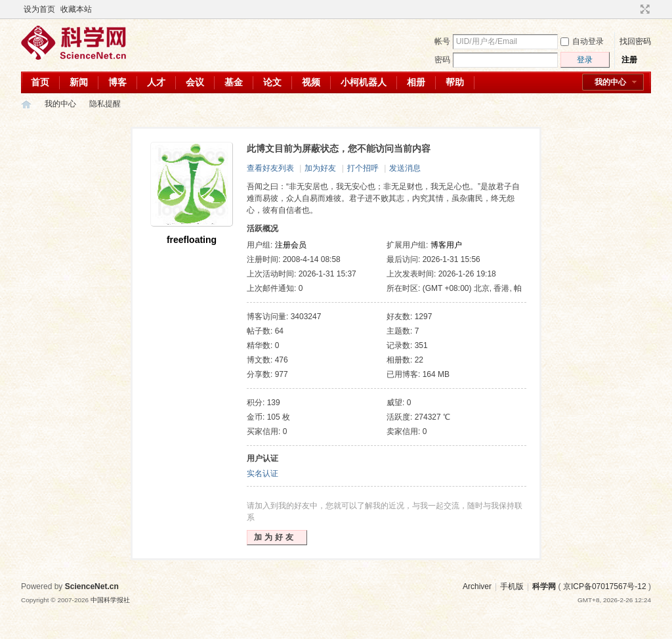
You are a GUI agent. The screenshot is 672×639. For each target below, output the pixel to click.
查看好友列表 (270, 168)
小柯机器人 (364, 82)
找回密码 (635, 41)
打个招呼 (363, 168)
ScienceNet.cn (92, 586)
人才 (156, 82)
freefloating (192, 240)
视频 (311, 82)
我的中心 (610, 82)
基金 (234, 82)
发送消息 (405, 168)
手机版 (512, 586)
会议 (195, 82)
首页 (40, 82)
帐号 (442, 41)
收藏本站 (76, 9)
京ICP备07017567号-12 (605, 586)
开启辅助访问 (633, 9)
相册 (416, 82)
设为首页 (39, 9)
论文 (272, 82)
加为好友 (320, 168)
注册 (629, 60)
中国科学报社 (110, 600)
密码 (442, 60)
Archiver (477, 586)
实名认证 (262, 474)
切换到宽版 (643, 9)
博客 (117, 82)
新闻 (79, 82)
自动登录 (582, 41)
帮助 (455, 82)
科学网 (26, 104)
